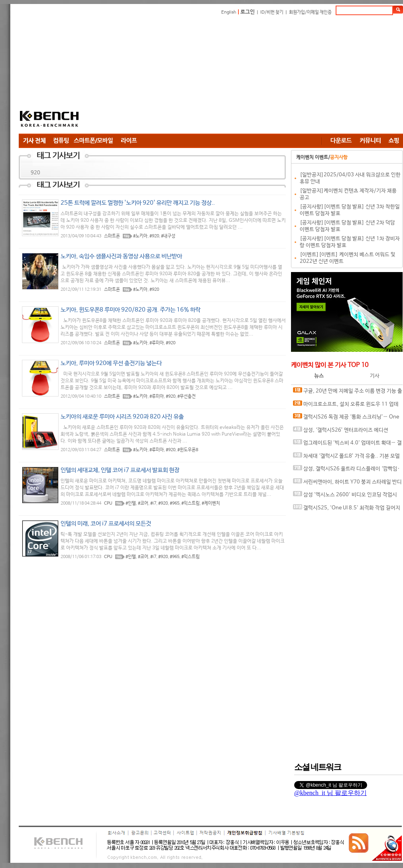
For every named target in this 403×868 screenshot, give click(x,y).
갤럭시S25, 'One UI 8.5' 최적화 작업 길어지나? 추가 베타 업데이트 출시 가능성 (347, 510)
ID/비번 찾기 (272, 12)
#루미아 (157, 343)
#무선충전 (187, 397)
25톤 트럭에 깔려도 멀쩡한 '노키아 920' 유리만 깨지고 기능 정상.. (138, 203)
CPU (108, 503)
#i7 (153, 503)
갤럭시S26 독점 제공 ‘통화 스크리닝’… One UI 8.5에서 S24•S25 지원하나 (346, 419)
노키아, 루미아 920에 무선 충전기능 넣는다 (111, 363)
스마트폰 (112, 236)
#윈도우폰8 (188, 450)
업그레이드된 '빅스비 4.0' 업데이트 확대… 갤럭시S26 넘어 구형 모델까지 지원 (347, 445)
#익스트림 (191, 503)
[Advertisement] (201, 76)
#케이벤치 (211, 503)
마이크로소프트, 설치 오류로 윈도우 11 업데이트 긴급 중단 (346, 406)
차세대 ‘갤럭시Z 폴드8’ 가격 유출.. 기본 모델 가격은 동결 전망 (346, 458)
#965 (175, 503)
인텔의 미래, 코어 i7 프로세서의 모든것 (106, 524)
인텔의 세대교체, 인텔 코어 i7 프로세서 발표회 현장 (120, 470)
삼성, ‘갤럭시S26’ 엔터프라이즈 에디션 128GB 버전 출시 (341, 432)
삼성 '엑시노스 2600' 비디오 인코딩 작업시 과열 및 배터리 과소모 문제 (345, 496)
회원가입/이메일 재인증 (310, 12)
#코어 (143, 503)
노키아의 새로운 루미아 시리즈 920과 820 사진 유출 (122, 417)
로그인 (248, 12)
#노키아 (140, 236)
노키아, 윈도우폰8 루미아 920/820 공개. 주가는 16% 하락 (131, 310)
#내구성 (168, 236)
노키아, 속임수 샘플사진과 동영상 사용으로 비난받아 (121, 256)
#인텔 (131, 503)
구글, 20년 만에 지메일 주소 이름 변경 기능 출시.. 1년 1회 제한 (348, 393)
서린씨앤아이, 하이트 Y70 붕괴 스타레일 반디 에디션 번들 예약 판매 (347, 484)
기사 (375, 376)
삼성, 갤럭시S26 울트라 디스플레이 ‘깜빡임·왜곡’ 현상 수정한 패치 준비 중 (346, 470)
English (229, 12)
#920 (154, 236)
